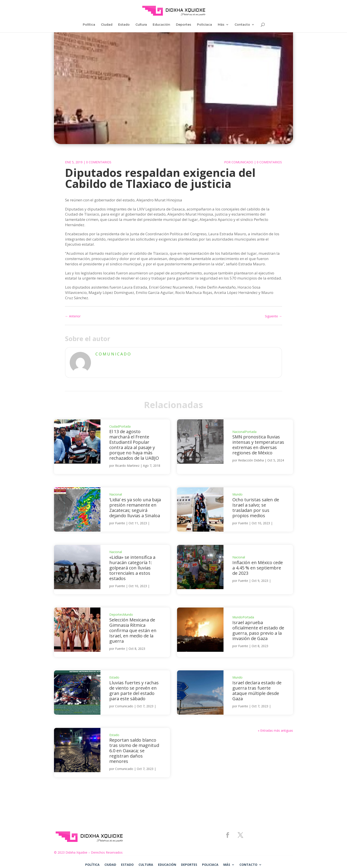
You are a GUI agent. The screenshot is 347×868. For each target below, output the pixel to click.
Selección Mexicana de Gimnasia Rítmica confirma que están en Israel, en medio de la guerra (133, 630)
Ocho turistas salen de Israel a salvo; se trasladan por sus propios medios (256, 508)
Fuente (120, 523)
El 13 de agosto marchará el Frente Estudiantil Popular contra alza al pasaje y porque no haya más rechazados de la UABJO (134, 445)
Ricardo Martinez (127, 466)
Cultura (141, 25)
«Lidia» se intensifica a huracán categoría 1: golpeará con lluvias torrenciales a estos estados (132, 568)
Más (221, 25)
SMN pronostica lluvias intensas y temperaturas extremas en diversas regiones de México (258, 445)
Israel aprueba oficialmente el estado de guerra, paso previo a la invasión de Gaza (258, 630)
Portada (125, 426)
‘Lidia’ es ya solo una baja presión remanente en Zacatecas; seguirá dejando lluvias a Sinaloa (135, 508)
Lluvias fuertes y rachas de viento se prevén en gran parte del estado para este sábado (134, 691)
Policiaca (204, 25)
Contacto (242, 25)
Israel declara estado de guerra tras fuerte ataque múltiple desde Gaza (257, 691)
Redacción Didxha (251, 460)
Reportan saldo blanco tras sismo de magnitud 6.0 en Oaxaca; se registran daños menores (134, 751)
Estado (124, 25)
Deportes (184, 25)
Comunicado (242, 162)
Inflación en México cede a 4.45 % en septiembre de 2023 (258, 568)
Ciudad (107, 25)
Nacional (239, 432)
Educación (161, 25)
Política (89, 25)
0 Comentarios (99, 162)
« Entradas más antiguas (275, 730)
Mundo (237, 494)
